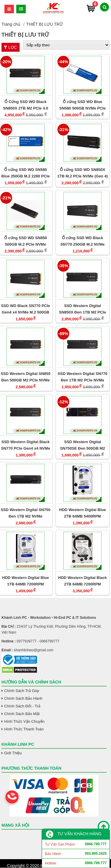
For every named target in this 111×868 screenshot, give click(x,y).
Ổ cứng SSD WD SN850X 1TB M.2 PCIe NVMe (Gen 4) (83, 173)
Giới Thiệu (13, 753)
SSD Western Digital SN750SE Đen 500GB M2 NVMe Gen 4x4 (83, 445)
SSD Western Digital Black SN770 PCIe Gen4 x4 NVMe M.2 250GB (25, 445)
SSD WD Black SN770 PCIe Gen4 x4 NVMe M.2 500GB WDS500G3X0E (25, 309)
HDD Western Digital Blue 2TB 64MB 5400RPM (83, 513)
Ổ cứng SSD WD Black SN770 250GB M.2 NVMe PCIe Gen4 (83, 241)
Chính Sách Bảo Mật (22, 714)
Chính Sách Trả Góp (22, 691)
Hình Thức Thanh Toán (24, 729)
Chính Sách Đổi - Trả (22, 706)
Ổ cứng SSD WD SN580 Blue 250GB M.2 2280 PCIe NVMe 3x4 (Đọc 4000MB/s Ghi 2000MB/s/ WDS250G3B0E (26, 173)
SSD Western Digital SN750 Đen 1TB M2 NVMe (25, 513)
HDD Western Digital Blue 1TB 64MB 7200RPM (25, 581)
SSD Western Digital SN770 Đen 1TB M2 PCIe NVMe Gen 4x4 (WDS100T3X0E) (83, 377)
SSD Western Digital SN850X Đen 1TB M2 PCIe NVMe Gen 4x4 (82, 309)
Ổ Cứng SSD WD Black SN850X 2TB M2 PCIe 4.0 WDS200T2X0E (25, 105)
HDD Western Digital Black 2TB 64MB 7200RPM (83, 581)
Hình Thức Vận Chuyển (24, 721)
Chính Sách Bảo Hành (23, 698)
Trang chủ (11, 24)
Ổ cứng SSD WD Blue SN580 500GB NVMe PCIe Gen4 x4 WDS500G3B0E (82, 105)
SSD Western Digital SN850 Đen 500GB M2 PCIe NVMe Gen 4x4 (25, 377)
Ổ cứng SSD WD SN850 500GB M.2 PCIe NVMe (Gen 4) (26, 241)
